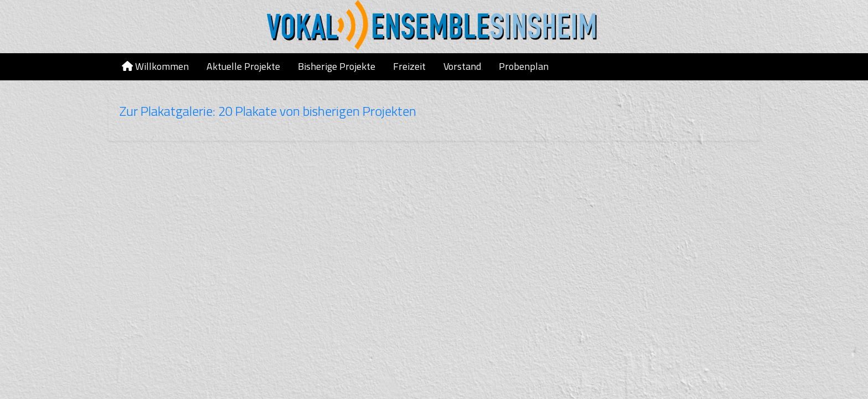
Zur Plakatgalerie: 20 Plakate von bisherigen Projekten (268, 111)
